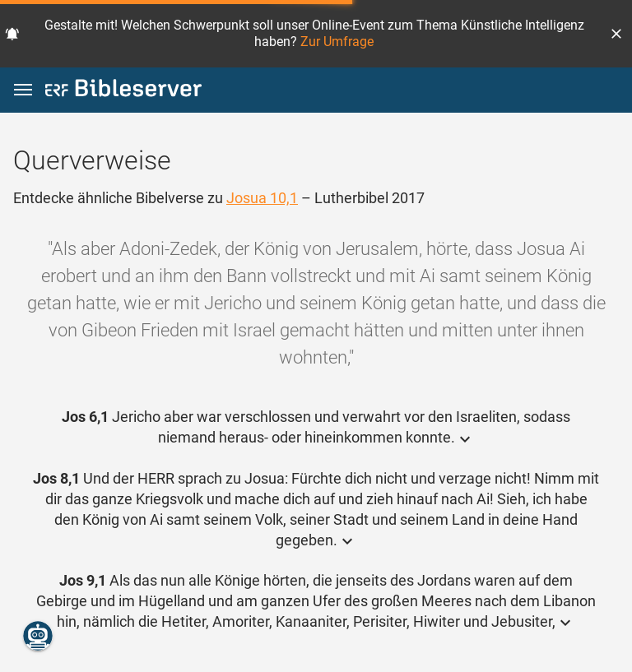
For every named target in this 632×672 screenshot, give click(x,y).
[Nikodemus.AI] (38, 636)
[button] (616, 34)
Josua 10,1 (262, 198)
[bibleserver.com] (123, 91)
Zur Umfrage (337, 42)
